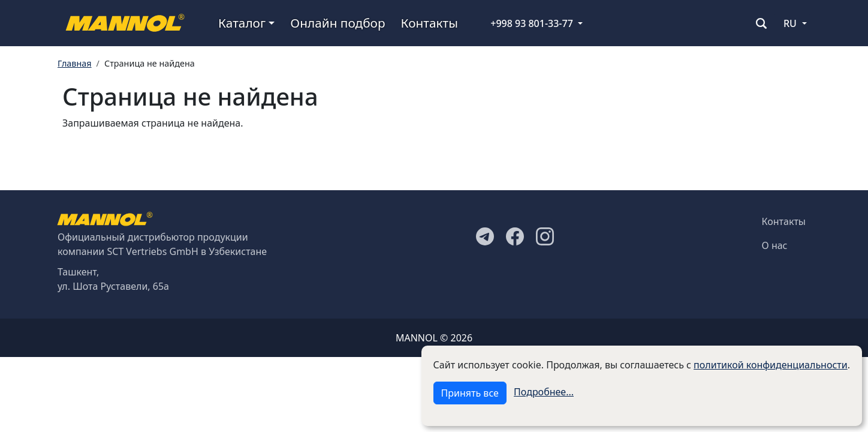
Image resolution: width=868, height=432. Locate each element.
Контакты (430, 23)
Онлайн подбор (337, 23)
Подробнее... (544, 392)
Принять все (470, 393)
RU (790, 23)
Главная (75, 63)
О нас (775, 245)
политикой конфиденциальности (771, 365)
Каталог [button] (242, 23)
